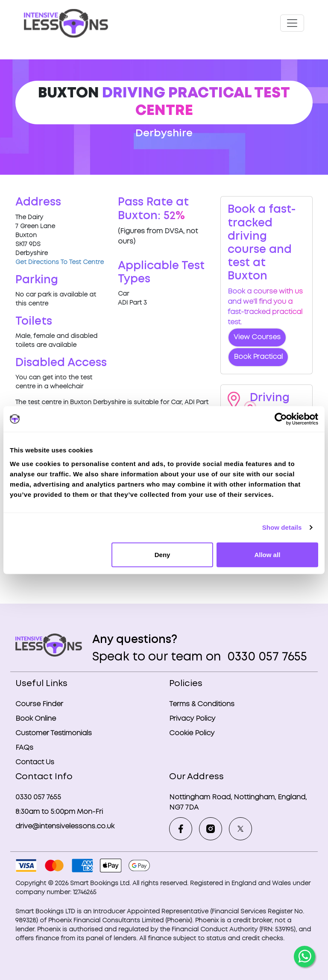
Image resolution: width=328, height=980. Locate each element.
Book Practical (258, 357)
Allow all (267, 554)
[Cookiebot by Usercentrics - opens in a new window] (281, 419)
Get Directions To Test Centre (60, 262)
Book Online (36, 719)
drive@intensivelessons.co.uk (65, 826)
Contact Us (35, 762)
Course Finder (39, 704)
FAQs (24, 748)
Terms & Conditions (202, 704)
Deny (163, 554)
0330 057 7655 (266, 657)
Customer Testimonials (54, 733)
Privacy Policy (192, 719)
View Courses (257, 337)
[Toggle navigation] (292, 23)
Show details (282, 527)
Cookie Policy (192, 733)
